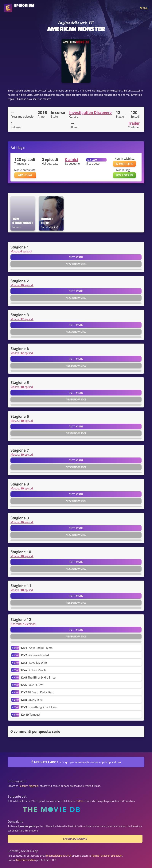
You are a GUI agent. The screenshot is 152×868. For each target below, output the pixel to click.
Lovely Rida (31, 700)
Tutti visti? (76, 257)
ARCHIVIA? (25, 175)
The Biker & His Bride (38, 677)
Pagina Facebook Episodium (107, 856)
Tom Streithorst (23, 221)
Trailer (134, 123)
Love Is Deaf (32, 685)
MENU (144, 8)
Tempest (30, 714)
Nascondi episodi (23, 624)
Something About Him (38, 707)
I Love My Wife (34, 663)
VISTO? (15, 648)
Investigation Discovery (90, 112)
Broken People (33, 670)
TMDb (80, 801)
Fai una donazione (75, 839)
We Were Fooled (35, 655)
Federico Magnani (29, 786)
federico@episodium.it (59, 856)
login (21, 147)
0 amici (72, 159)
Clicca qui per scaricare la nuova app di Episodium (76, 762)
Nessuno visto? (76, 264)
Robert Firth (47, 221)
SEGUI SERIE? (124, 175)
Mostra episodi (21, 251)
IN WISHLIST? (124, 164)
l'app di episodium (26, 860)
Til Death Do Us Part (37, 692)
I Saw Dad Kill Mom (36, 648)
